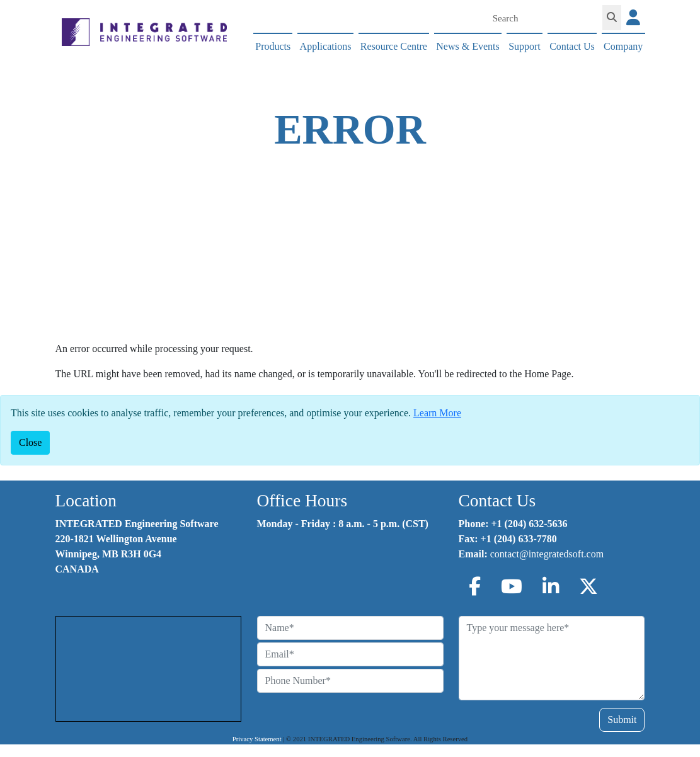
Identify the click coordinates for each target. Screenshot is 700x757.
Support (525, 46)
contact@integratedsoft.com (547, 554)
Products (273, 46)
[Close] (30, 443)
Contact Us (572, 46)
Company (623, 46)
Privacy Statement (257, 739)
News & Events (468, 46)
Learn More (437, 413)
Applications (326, 46)
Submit (622, 720)
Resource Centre (394, 46)
